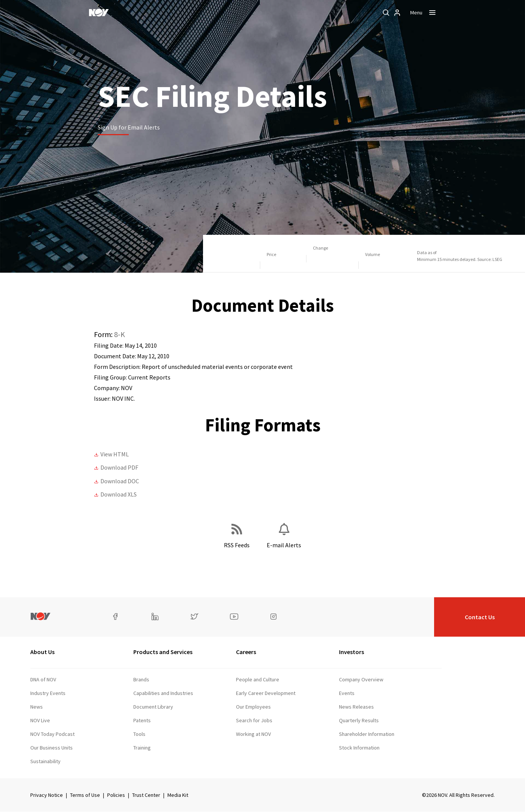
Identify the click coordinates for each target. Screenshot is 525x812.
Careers (246, 652)
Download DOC (120, 481)
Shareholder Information (367, 734)
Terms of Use (85, 795)
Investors (352, 652)
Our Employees (253, 707)
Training (142, 748)
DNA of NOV (43, 679)
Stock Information (359, 748)
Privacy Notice (47, 795)
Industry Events (48, 693)
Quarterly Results (359, 720)
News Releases (356, 707)
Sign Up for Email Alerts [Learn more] (129, 127)
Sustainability (45, 761)
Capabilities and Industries (163, 693)
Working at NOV (253, 734)
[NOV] (99, 12)
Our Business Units (52, 748)
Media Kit (178, 795)
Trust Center (146, 795)
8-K (120, 334)
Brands (141, 679)
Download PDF (119, 467)
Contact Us (480, 617)
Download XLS (119, 494)
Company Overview (361, 679)
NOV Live (40, 720)
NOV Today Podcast (52, 734)
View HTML (115, 454)
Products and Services (163, 652)
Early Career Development (266, 693)
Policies (116, 795)
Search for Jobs (254, 720)
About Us (42, 652)
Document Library (153, 707)
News (37, 707)
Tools (139, 734)
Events (347, 693)
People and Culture (258, 679)
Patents (142, 720)
